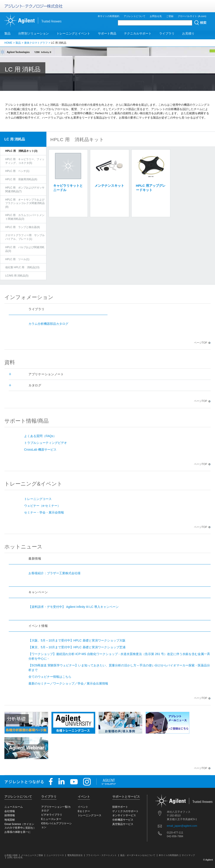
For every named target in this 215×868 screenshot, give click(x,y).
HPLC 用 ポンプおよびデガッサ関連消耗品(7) (25, 189)
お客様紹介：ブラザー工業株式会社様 (55, 573)
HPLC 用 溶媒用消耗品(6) (21, 179)
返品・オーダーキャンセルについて (138, 855)
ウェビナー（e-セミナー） (42, 506)
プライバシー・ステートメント (101, 855)
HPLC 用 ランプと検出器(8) (23, 227)
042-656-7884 (175, 836)
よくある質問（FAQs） (40, 436)
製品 (7, 33)
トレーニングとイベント (73, 33)
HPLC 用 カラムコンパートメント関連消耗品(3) (25, 217)
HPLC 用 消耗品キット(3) (21, 151)
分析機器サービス (123, 820)
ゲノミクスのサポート (125, 811)
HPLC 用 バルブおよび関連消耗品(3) (25, 249)
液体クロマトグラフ (36, 43)
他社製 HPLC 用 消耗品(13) (22, 267)
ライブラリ (167, 33)
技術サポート (120, 807)
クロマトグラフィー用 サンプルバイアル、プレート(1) (25, 237)
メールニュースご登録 (32, 855)
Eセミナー (84, 811)
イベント (83, 807)
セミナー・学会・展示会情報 (44, 512)
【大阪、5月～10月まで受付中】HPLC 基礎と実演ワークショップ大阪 (77, 640)
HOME (8, 43)
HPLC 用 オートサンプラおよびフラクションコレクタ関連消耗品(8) (25, 203)
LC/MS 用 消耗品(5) (17, 276)
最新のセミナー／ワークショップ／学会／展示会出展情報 (68, 683)
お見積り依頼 (11, 855)
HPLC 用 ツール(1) (17, 259)
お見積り (188, 33)
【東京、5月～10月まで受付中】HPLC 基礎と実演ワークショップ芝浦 (77, 647)
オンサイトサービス (124, 815)
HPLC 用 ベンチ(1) (17, 171)
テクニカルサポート (138, 33)
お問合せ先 (156, 16)
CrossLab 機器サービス (40, 450)
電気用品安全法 (75, 855)
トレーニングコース (38, 499)
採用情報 (10, 815)
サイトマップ (188, 855)
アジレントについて (135, 16)
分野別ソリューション (33, 33)
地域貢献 (10, 820)
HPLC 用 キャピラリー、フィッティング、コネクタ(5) (25, 161)
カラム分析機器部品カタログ (48, 324)
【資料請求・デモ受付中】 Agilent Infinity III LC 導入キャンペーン (74, 607)
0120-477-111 (175, 833)
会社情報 (10, 811)
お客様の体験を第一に (18, 832)
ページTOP (202, 343)
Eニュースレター (51, 819)
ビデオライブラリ (52, 815)
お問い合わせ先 (15, 857)
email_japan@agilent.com (182, 826)
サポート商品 (107, 33)
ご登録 (170, 16)
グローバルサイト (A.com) (192, 16)
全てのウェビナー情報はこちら (50, 677)
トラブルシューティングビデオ (46, 443)
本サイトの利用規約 (108, 16)
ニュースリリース (55, 855)
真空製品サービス (123, 824)
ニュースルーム (14, 807)
